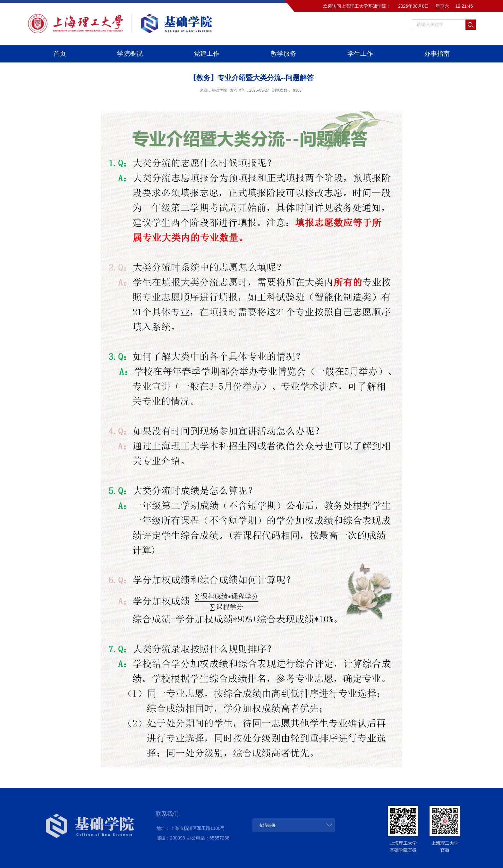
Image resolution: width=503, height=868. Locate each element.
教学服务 (284, 54)
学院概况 (130, 54)
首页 (60, 54)
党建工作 (207, 54)
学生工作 (360, 54)
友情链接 (267, 825)
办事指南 (437, 54)
